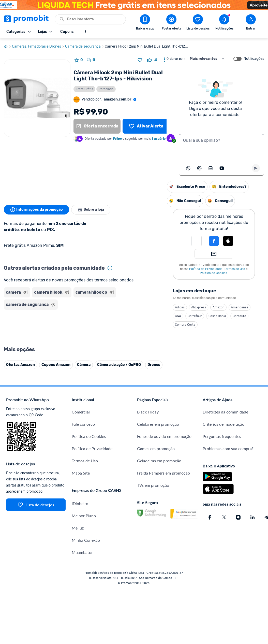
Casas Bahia (165, 316)
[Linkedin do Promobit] (252, 544)
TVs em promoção (153, 512)
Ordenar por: (176, 59)
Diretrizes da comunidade (225, 438)
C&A (126, 316)
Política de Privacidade (154, 269)
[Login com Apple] (176, 241)
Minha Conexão (86, 567)
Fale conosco (83, 450)
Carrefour (143, 316)
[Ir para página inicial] (8, 47)
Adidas (128, 307)
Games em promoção (156, 475)
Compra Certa (133, 325)
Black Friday (148, 438)
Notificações (254, 59)
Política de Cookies (161, 273)
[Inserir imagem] (211, 168)
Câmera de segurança (85, 47)
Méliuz (78, 554)
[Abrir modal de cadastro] (251, 23)
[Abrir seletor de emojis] (188, 168)
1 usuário (159, 139)
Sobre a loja (91, 210)
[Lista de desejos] (146, 126)
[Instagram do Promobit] (238, 544)
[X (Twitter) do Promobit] (224, 544)
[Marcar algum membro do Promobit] (199, 168)
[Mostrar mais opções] (86, 32)
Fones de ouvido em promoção (164, 463)
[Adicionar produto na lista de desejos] (140, 60)
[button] (144, 241)
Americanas (187, 307)
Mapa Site (81, 499)
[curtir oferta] (152, 60)
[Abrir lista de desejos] (198, 23)
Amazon (166, 307)
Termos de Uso (182, 269)
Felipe (117, 139)
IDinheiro (80, 530)
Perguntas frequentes (222, 463)
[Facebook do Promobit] (210, 544)
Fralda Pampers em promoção (163, 499)
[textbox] (221, 147)
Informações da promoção (36, 210)
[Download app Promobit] (145, 23)
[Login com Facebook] (162, 241)
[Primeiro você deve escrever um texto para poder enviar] (256, 168)
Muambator (82, 579)
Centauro (187, 316)
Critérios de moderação (224, 450)
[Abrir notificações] (224, 23)
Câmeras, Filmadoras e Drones (39, 47)
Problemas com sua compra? (228, 475)
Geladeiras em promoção (159, 487)
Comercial (81, 438)
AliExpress (146, 307)
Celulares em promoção (158, 450)
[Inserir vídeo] (222, 168)
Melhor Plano (84, 542)
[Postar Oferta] (171, 23)
